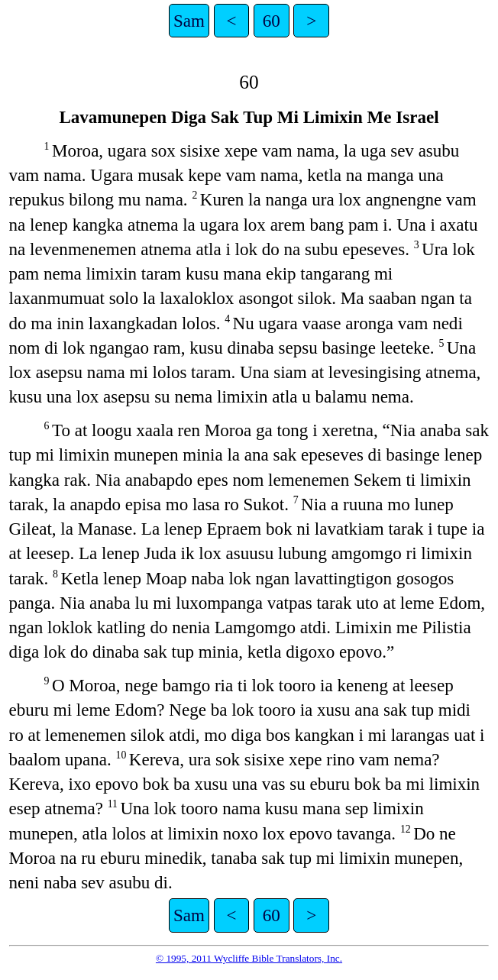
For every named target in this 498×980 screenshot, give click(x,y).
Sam (189, 21)
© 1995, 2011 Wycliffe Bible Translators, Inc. (249, 958)
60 (272, 21)
